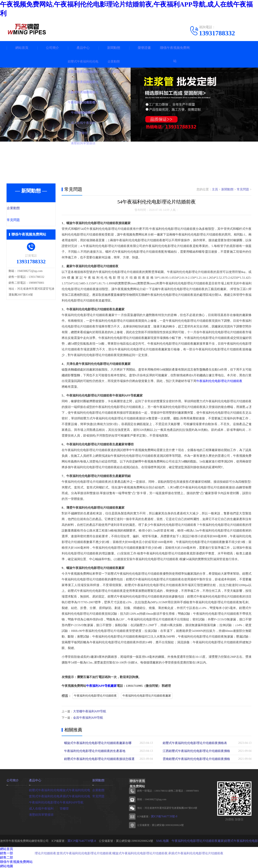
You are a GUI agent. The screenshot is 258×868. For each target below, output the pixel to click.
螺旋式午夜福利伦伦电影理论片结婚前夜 (136, 853)
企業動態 (22, 208)
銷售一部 (7, 853)
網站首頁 (22, 48)
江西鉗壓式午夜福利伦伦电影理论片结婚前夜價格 (194, 750)
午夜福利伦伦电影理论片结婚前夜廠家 (147, 696)
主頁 (215, 189)
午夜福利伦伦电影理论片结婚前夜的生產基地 (93, 750)
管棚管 (64, 808)
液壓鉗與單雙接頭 (40, 814)
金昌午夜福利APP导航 (87, 717)
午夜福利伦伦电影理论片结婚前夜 (219, 381)
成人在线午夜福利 (40, 808)
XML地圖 (162, 840)
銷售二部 (7, 857)
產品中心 (83, 48)
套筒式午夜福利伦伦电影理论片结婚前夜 (85, 853)
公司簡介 (52, 48)
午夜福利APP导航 (71, 802)
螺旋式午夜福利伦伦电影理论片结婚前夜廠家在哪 (96, 742)
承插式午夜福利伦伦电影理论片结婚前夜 (188, 853)
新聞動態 (114, 48)
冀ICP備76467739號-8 (162, 816)
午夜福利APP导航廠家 (101, 686)
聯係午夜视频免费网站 (175, 54)
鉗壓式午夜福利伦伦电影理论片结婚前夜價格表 (193, 742)
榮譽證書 (144, 48)
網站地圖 (7, 866)
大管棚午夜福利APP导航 (89, 711)
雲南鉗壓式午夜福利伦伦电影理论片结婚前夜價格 (194, 758)
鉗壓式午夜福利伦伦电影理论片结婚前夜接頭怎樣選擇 (98, 758)
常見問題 (22, 220)
